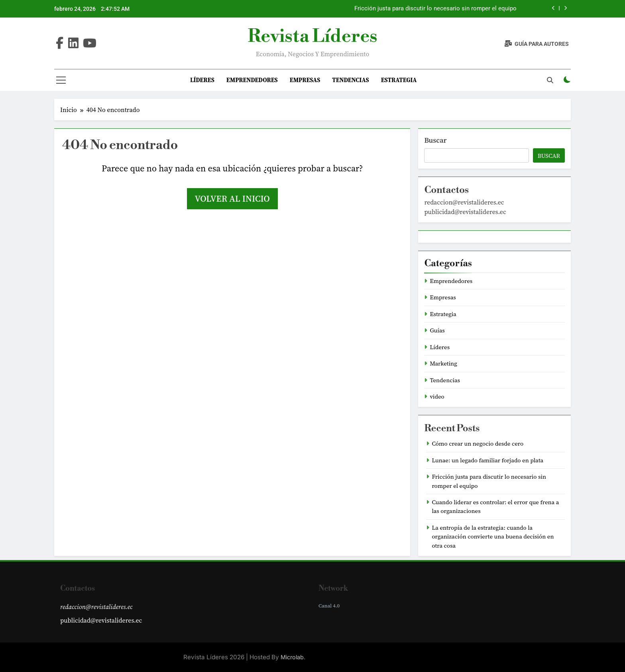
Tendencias (350, 80)
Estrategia (399, 80)
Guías (437, 330)
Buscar (435, 140)
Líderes (202, 80)
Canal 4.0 (329, 606)
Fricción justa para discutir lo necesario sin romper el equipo (435, 9)
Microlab (292, 657)
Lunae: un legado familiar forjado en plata (487, 460)
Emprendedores (252, 80)
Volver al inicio (232, 198)
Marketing (443, 364)
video (437, 397)
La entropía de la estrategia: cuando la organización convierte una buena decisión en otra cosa (493, 537)
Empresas (305, 80)
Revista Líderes (312, 36)
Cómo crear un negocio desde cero (478, 444)
